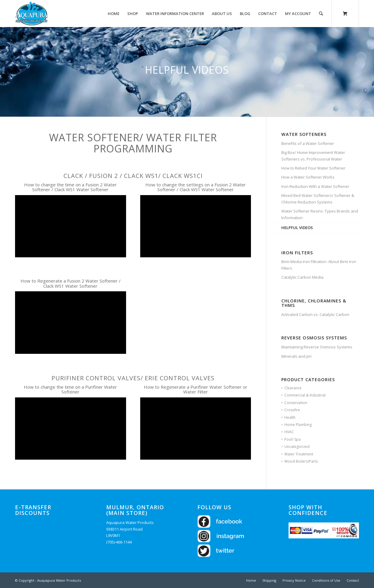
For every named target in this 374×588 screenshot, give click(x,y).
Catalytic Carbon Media (302, 277)
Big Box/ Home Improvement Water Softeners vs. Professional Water (313, 156)
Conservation (296, 403)
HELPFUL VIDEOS (297, 228)
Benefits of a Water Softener (308, 143)
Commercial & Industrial (305, 395)
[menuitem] (114, 14)
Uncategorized (297, 447)
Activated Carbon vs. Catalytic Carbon (315, 314)
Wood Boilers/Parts (301, 461)
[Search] (321, 14)
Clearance (293, 388)
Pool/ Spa (292, 439)
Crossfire (292, 410)
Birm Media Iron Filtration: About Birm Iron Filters (319, 265)
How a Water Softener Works (308, 177)
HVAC (289, 432)
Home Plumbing (298, 425)
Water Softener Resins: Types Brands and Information (320, 214)
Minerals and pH (296, 356)
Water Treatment (299, 454)
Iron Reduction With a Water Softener (315, 186)
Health (290, 417)
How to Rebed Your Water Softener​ (313, 168)
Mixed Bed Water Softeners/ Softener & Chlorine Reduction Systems (318, 199)
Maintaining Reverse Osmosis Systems (317, 347)
